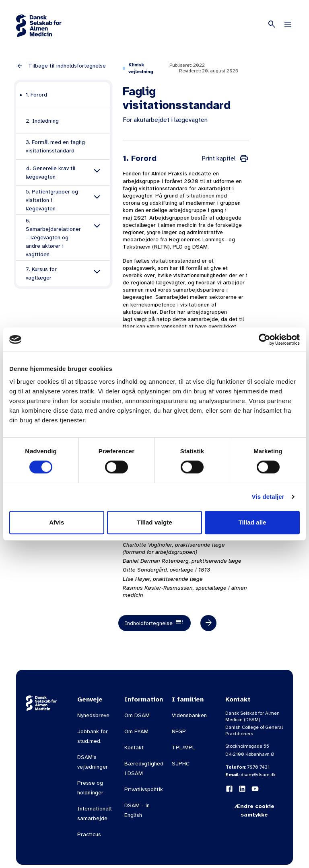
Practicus (89, 834)
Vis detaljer (268, 497)
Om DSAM (137, 715)
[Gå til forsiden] (39, 26)
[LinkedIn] (242, 789)
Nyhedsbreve (93, 715)
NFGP (179, 731)
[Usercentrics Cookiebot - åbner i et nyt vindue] (265, 339)
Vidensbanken (189, 715)
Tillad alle (252, 522)
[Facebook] (229, 789)
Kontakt (134, 748)
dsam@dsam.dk (258, 775)
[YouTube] (255, 789)
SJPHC (181, 764)
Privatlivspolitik (144, 789)
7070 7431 (258, 767)
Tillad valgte (154, 522)
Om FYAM (136, 731)
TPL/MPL (183, 748)
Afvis (57, 522)
